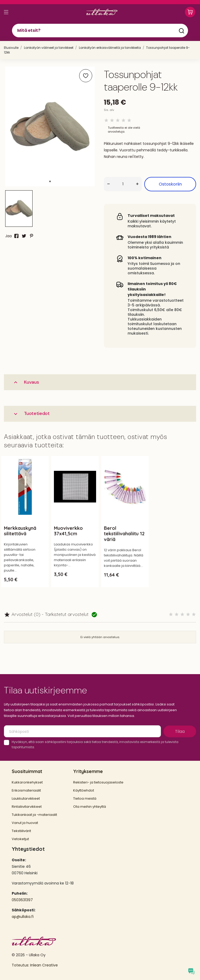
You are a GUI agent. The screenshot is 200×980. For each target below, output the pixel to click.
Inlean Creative (44, 965)
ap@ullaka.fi (23, 917)
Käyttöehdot (84, 790)
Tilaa (180, 731)
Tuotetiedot (31, 414)
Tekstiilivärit (21, 831)
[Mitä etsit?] (100, 31)
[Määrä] (123, 184)
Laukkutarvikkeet (26, 798)
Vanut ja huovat (25, 823)
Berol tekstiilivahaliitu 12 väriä (124, 534)
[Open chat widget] (192, 972)
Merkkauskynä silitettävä (20, 531)
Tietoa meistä (85, 798)
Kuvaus (26, 382)
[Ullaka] (102, 12)
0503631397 (22, 900)
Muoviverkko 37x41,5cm (68, 531)
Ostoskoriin (170, 184)
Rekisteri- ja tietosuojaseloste (98, 782)
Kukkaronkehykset (27, 782)
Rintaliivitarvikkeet (27, 807)
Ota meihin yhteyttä (90, 807)
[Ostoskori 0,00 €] (190, 12)
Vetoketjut (20, 839)
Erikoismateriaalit (26, 790)
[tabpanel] (50, 126)
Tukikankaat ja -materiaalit (34, 815)
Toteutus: (21, 965)
